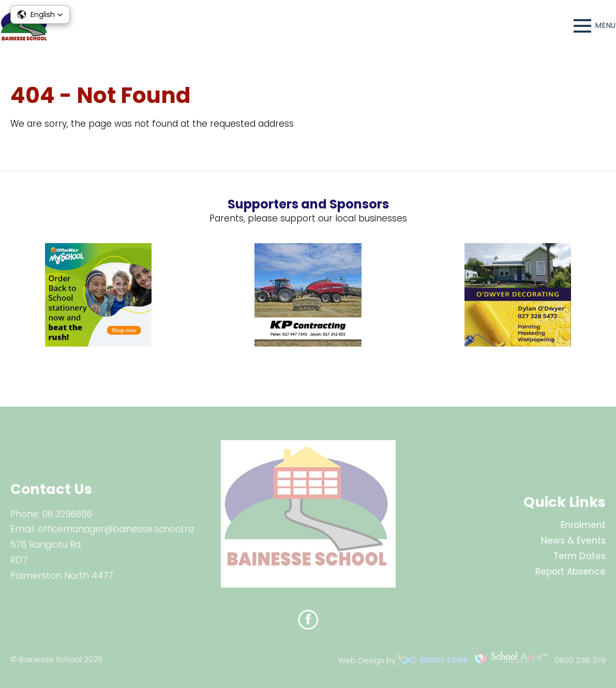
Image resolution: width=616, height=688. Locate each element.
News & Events (573, 544)
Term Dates (580, 559)
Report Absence (570, 575)
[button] (40, 14)
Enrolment (583, 529)
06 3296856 (67, 517)
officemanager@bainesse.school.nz (116, 533)
